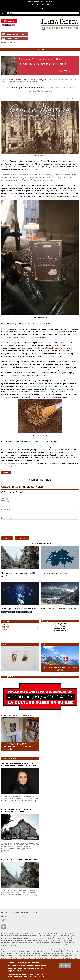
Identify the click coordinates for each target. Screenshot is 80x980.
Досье (45, 645)
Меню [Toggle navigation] (40, 49)
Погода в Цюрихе (60, 625)
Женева (69, 99)
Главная (5, 80)
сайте (12, 458)
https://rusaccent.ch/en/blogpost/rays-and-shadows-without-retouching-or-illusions (40, 66)
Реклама (24, 912)
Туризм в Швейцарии (38, 80)
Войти (4, 13)
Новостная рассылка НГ (16, 34)
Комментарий (8, 518)
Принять (65, 965)
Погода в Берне (60, 627)
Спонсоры (33, 912)
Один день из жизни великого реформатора (22, 487)
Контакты (15, 912)
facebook (32, 5)
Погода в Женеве (60, 623)
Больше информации (36, 976)
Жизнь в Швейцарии (19, 80)
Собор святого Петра (12, 492)
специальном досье (16, 466)
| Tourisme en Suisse (66, 669)
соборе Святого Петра (33, 348)
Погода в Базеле (60, 630)
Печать (3, 500)
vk (37, 5)
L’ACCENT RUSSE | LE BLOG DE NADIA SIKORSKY (18, 715)
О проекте (5, 912)
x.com (43, 5)
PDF (7, 500)
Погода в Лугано (60, 628)
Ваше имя (6, 510)
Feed (48, 5)
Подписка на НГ (13, 38)
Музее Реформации (55, 348)
